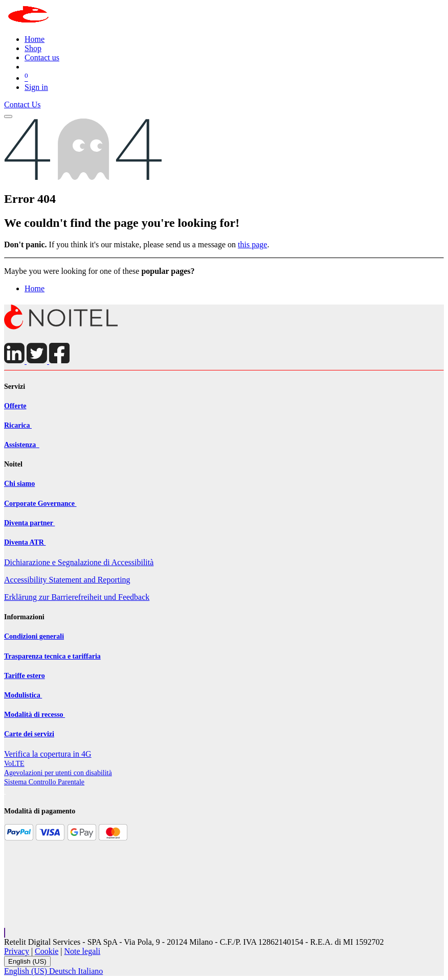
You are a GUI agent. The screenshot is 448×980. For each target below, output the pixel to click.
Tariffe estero (25, 676)
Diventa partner (29, 523)
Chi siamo (19, 484)
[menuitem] (35, 39)
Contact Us (23, 104)
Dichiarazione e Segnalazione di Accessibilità (79, 562)
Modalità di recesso (35, 715)
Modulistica (23, 695)
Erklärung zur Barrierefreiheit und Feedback (77, 597)
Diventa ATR (25, 542)
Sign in (36, 87)
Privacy (17, 951)
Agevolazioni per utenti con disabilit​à (58, 773)
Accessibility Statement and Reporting (67, 580)
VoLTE (14, 764)
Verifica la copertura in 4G (48, 754)
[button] (5, 933)
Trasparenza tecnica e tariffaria (52, 656)
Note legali (83, 951)
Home (35, 288)
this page (252, 244)
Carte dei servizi (29, 734)
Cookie (47, 951)
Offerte (15, 406)
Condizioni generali (34, 636)
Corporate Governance (40, 504)
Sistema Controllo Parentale (44, 782)
